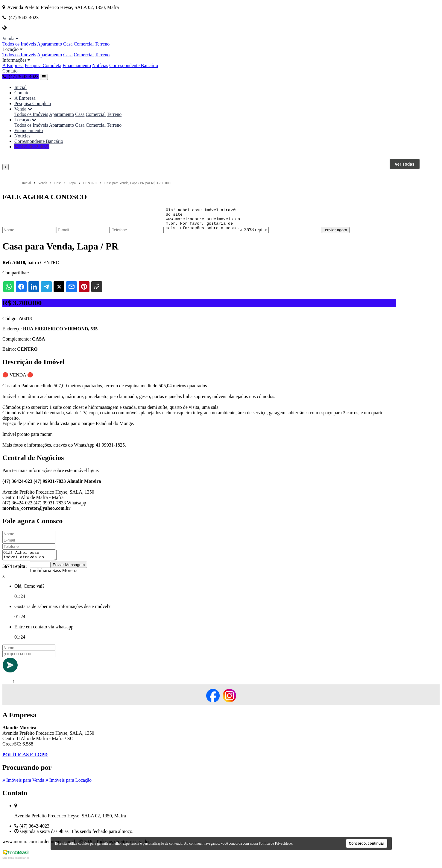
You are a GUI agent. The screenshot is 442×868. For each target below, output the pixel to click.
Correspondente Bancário (134, 65)
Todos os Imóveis (19, 44)
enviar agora (345, 234)
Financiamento (77, 65)
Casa (68, 44)
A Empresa (13, 65)
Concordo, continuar (367, 843)
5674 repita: (15, 573)
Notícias (100, 65)
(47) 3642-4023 (20, 77)
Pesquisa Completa (43, 65)
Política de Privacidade (275, 843)
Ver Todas (405, 164)
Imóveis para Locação (69, 786)
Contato (10, 71)
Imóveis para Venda (23, 786)
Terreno (102, 44)
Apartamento (50, 44)
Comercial (84, 44)
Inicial (20, 87)
